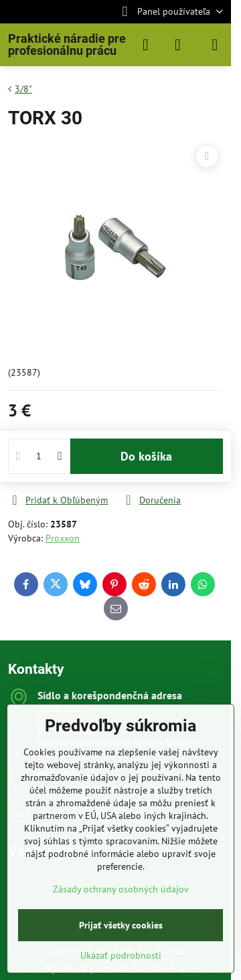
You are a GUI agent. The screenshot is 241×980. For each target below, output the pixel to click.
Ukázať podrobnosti (121, 955)
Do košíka (146, 456)
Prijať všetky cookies (121, 925)
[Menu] (215, 45)
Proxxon (63, 538)
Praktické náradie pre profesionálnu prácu (67, 45)
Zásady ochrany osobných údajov (121, 889)
